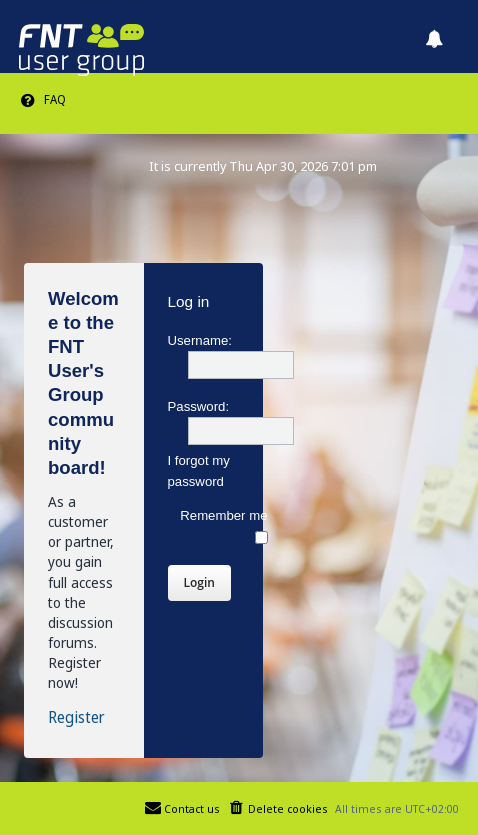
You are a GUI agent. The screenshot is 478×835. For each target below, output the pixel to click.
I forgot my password (199, 471)
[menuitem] (42, 100)
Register (76, 718)
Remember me (223, 526)
